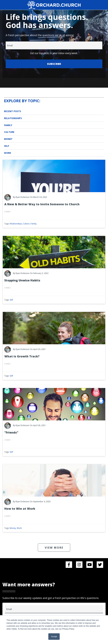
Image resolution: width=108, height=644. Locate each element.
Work (8, 153)
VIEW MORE (54, 548)
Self (7, 146)
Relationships (13, 118)
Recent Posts (13, 111)
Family (8, 125)
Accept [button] (54, 637)
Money (8, 139)
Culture (9, 132)
